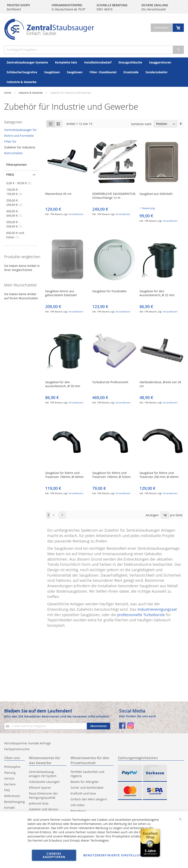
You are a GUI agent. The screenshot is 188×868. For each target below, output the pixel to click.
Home (8, 93)
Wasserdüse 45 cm (58, 194)
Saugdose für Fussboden (110, 291)
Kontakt (9, 808)
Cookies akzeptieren (54, 855)
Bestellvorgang (14, 802)
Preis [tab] (10, 175)
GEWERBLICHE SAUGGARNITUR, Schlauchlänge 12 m (114, 196)
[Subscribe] (98, 726)
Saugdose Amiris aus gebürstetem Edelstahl (61, 293)
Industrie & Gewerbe (31, 93)
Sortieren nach (141, 124)
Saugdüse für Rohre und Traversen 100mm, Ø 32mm (111, 475)
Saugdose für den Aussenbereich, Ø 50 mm (63, 384)
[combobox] (94, 50)
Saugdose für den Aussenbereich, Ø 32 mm (157, 293)
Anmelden (161, 28)
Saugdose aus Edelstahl (156, 194)
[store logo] (49, 29)
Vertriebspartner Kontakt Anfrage (27, 743)
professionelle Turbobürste (141, 615)
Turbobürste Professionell (110, 382)
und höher (15, 235)
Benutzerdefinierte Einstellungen (116, 855)
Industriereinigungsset (157, 609)
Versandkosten (76, 214)
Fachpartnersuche (17, 749)
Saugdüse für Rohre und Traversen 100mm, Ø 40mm (64, 475)
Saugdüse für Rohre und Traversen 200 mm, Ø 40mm (159, 475)
